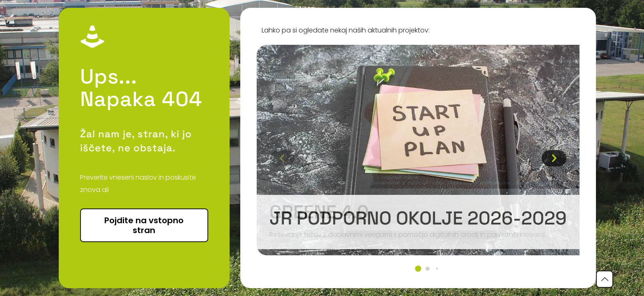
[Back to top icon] (605, 279)
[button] (418, 269)
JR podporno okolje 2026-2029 (418, 218)
